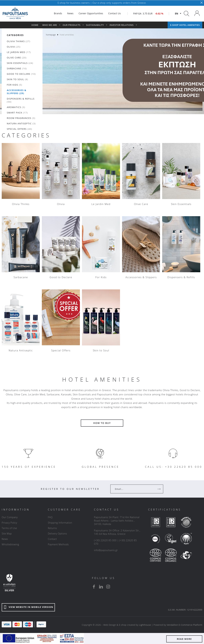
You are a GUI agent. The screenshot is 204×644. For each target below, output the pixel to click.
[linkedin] (101, 587)
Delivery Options (57, 534)
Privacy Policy (9, 523)
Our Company (10, 517)
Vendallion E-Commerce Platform (185, 625)
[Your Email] (134, 489)
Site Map (7, 534)
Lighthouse (145, 625)
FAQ (50, 517)
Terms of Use (9, 528)
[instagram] (108, 587)
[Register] (159, 489)
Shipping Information (60, 523)
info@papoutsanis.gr (106, 550)
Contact (52, 539)
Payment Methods (58, 544)
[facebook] (94, 587)
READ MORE (184, 639)
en (177, 14)
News (5, 539)
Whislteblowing (10, 544)
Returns (52, 528)
